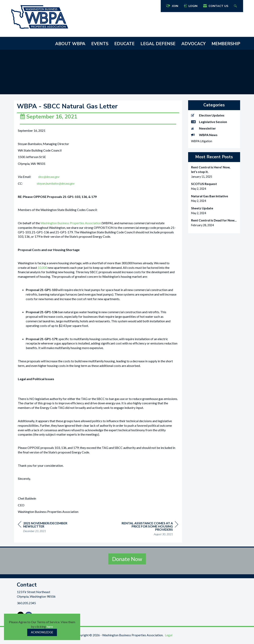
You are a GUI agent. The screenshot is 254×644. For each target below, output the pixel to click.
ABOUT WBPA (70, 44)
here (50, 626)
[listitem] (214, 172)
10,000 (42, 270)
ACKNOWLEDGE (42, 632)
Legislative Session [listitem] (209, 122)
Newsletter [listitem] (203, 128)
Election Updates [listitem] (208, 115)
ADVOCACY (193, 44)
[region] (148, 532)
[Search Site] (236, 6)
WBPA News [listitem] (204, 135)
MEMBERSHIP (226, 44)
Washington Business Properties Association (71, 225)
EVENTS (100, 44)
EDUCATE (124, 44)
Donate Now (127, 561)
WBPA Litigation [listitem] (202, 141)
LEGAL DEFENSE (158, 44)
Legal (169, 637)
